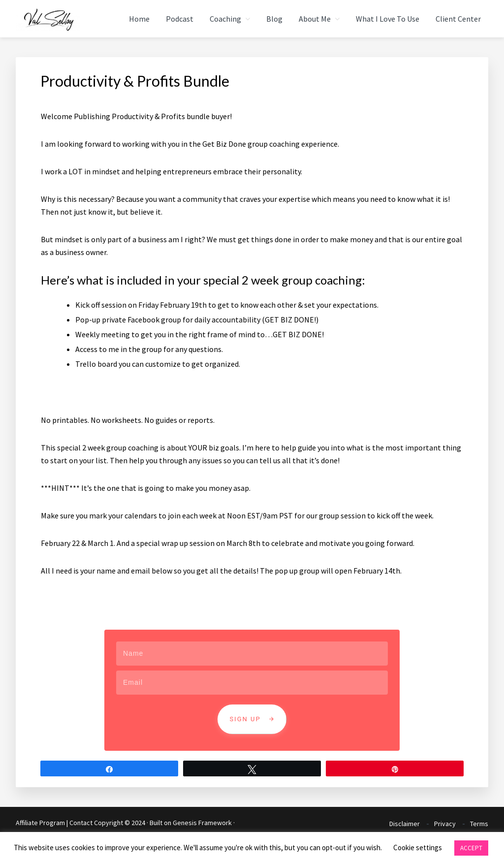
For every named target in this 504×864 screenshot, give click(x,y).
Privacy (445, 824)
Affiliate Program (40, 823)
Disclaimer (405, 824)
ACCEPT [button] (471, 848)
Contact (81, 823)
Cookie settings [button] (418, 848)
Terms (479, 824)
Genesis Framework (202, 823)
